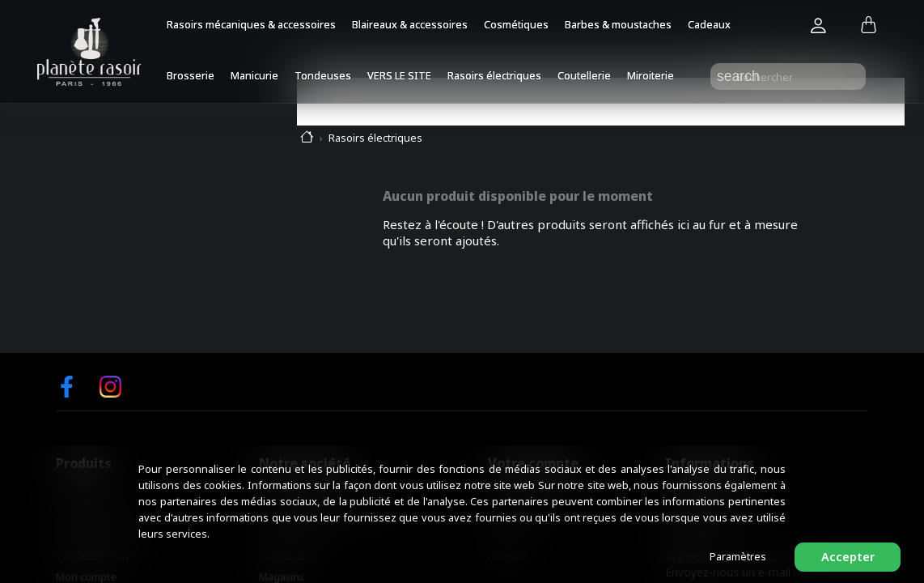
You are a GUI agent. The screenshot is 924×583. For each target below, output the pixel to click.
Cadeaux (709, 24)
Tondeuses (323, 75)
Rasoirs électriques (494, 75)
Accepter (848, 557)
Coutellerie (584, 75)
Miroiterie (651, 75)
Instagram (110, 387)
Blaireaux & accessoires (410, 24)
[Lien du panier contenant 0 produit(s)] (869, 26)
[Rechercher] (788, 77)
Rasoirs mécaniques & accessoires (251, 24)
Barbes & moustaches (618, 24)
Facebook (67, 387)
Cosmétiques (516, 24)
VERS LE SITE (399, 75)
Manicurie (254, 75)
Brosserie (191, 75)
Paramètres (738, 556)
